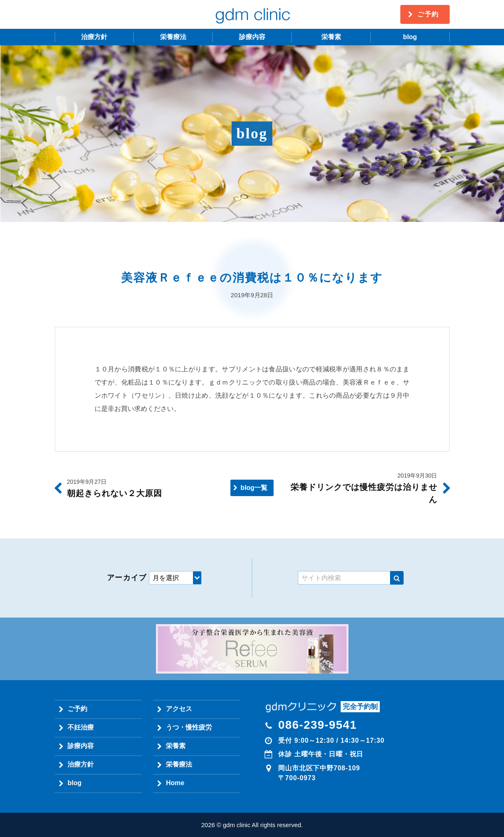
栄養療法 (173, 37)
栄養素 (331, 37)
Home (175, 783)
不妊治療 (81, 727)
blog (410, 37)
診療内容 (252, 37)
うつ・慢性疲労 (189, 727)
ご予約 (428, 14)
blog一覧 (254, 488)
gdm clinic (252, 14)
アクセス (179, 709)
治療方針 (94, 37)
